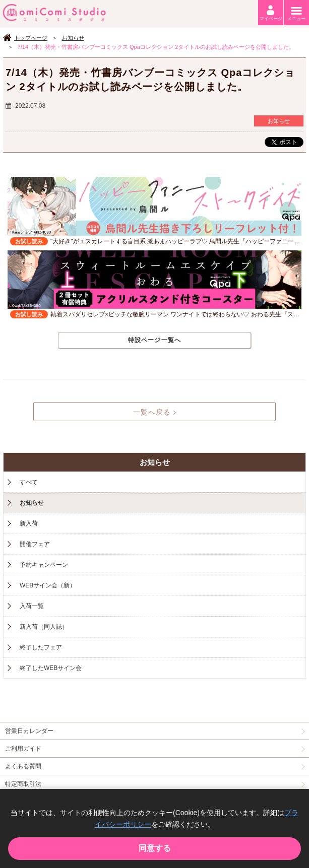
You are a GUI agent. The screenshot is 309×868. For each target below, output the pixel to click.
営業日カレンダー (29, 731)
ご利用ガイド (23, 749)
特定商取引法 (23, 784)
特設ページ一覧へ (155, 340)
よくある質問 (23, 766)
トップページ (31, 38)
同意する (155, 848)
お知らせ (73, 38)
